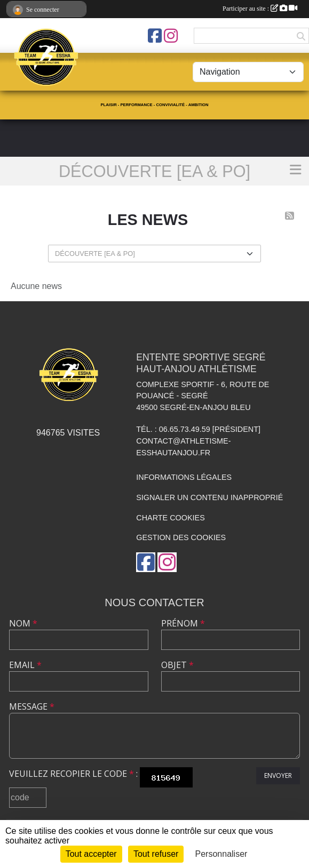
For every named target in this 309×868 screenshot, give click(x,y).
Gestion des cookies (181, 537)
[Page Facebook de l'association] (155, 36)
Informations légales (184, 477)
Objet (177, 665)
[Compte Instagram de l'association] (171, 36)
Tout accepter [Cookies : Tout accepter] (91, 854)
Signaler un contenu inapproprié (209, 497)
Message (32, 706)
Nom (23, 623)
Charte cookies (170, 518)
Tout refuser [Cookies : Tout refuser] (156, 854)
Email (25, 665)
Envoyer (278, 775)
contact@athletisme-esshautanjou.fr (183, 447)
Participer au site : (260, 9)
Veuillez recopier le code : (73, 774)
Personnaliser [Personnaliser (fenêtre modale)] (221, 854)
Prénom (183, 623)
